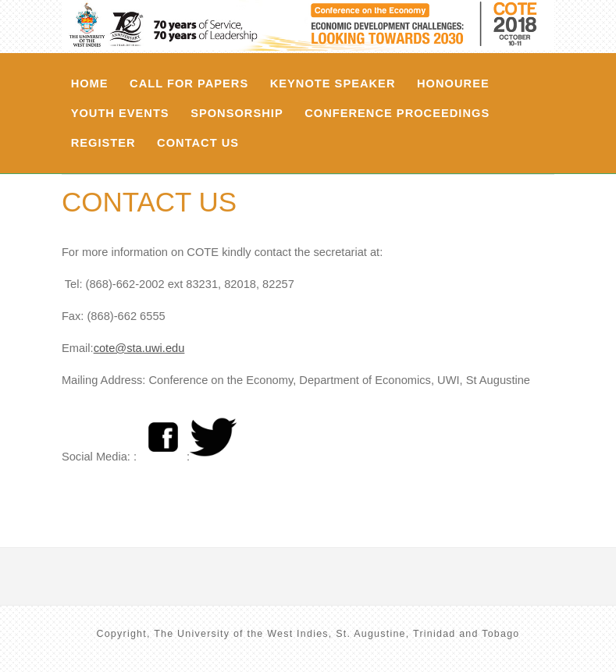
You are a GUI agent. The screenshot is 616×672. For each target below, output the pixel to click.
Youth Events (120, 113)
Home (90, 84)
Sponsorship (237, 113)
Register (103, 143)
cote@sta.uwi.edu (139, 348)
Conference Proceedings (397, 113)
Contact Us (198, 143)
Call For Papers (189, 84)
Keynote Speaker (333, 84)
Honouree (453, 84)
